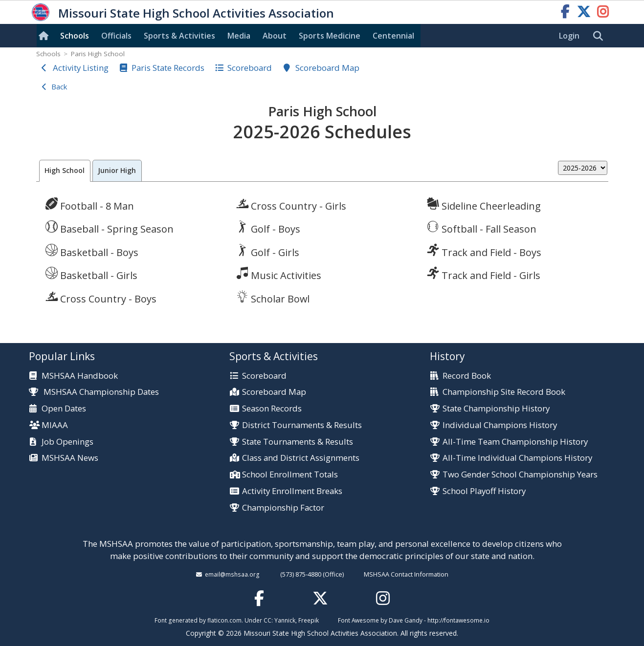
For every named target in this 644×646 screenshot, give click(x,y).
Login (569, 36)
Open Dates (64, 409)
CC (267, 620)
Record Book (467, 376)
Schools (75, 36)
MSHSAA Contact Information (406, 574)
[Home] (45, 36)
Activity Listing (81, 68)
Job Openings (67, 442)
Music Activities (279, 274)
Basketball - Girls (91, 274)
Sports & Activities (179, 36)
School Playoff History (484, 491)
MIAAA (55, 425)
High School (65, 170)
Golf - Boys (268, 228)
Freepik (309, 620)
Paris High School (98, 54)
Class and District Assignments (301, 458)
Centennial (393, 36)
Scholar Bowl (273, 298)
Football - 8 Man (90, 205)
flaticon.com (224, 620)
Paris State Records (168, 68)
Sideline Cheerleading (484, 205)
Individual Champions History (500, 425)
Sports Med (330, 36)
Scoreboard (250, 68)
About (275, 36)
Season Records (272, 409)
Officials (116, 36)
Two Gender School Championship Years (520, 475)
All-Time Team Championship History (515, 442)
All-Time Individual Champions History (517, 458)
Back (59, 86)
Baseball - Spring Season (110, 228)
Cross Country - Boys (101, 298)
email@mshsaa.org (232, 574)
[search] (600, 36)
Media (239, 36)
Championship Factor (283, 508)
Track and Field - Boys (484, 251)
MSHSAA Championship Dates (94, 392)
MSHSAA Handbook (80, 376)
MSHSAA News (70, 458)
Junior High (117, 170)
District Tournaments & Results (302, 425)
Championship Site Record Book (504, 392)
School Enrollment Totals (290, 475)
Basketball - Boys (92, 251)
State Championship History (496, 409)
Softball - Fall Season (482, 228)
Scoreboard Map (327, 68)
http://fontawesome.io (458, 620)
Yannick (285, 620)
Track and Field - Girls (484, 274)
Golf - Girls (268, 251)
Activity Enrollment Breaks (292, 491)
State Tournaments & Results (298, 442)
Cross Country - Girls (291, 205)
